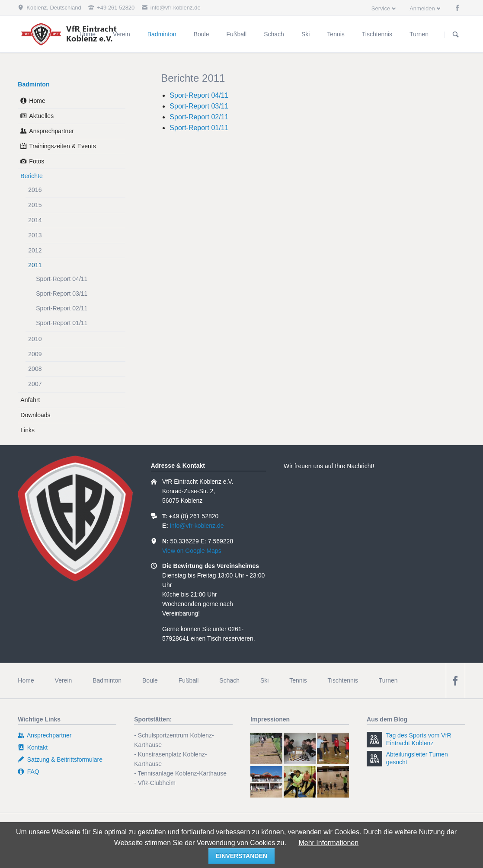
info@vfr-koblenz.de (197, 526)
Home (37, 101)
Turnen (388, 680)
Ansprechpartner (51, 131)
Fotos (37, 161)
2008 (35, 369)
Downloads (35, 415)
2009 (35, 354)
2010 (35, 339)
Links (27, 430)
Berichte (31, 176)
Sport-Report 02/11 (199, 117)
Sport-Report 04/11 (199, 95)
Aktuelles (41, 116)
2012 (35, 250)
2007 (35, 384)
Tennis (298, 680)
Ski (264, 680)
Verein (64, 680)
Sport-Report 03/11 (199, 106)
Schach (229, 680)
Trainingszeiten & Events (62, 146)
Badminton (34, 84)
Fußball (189, 680)
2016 (35, 190)
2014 (35, 220)
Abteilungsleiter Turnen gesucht (417, 758)
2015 (35, 205)
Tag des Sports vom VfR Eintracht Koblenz (419, 739)
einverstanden (241, 856)
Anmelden (422, 8)
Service (381, 8)
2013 (35, 235)
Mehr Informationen (328, 843)
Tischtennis (343, 680)
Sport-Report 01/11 (199, 128)
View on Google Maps (192, 551)
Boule (150, 680)
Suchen (456, 35)
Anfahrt (30, 400)
